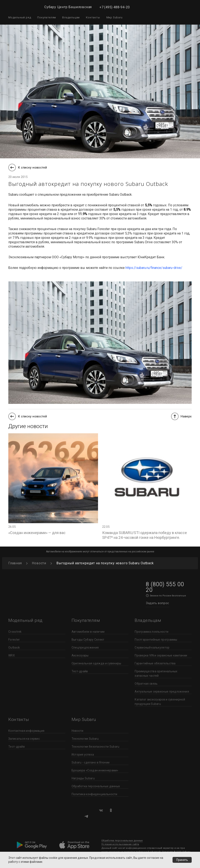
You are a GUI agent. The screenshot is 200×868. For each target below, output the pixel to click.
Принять (182, 860)
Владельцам (71, 17)
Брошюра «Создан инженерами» (95, 770)
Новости (78, 731)
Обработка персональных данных (96, 786)
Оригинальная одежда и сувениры (96, 663)
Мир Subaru (114, 17)
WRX (12, 655)
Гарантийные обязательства (155, 663)
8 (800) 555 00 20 (165, 587)
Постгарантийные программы (156, 640)
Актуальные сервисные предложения (162, 692)
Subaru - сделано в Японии (91, 762)
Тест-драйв (80, 671)
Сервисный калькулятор (152, 648)
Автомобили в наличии (88, 632)
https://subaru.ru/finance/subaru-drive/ (154, 268)
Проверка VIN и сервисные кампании (161, 655)
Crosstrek (15, 632)
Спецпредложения (85, 648)
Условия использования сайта (120, 844)
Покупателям (47, 17)
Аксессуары (80, 655)
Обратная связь (146, 684)
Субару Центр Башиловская (68, 7)
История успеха (83, 755)
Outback (14, 648)
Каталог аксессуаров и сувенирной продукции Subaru (160, 702)
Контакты (93, 17)
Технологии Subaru (85, 739)
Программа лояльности (152, 632)
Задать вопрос (158, 603)
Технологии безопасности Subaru (96, 747)
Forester (14, 640)
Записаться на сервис (24, 739)
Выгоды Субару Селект (88, 640)
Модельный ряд (20, 17)
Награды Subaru (83, 778)
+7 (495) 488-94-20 (115, 7)
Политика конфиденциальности (94, 794)
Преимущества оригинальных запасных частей (156, 673)
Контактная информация (26, 731)
